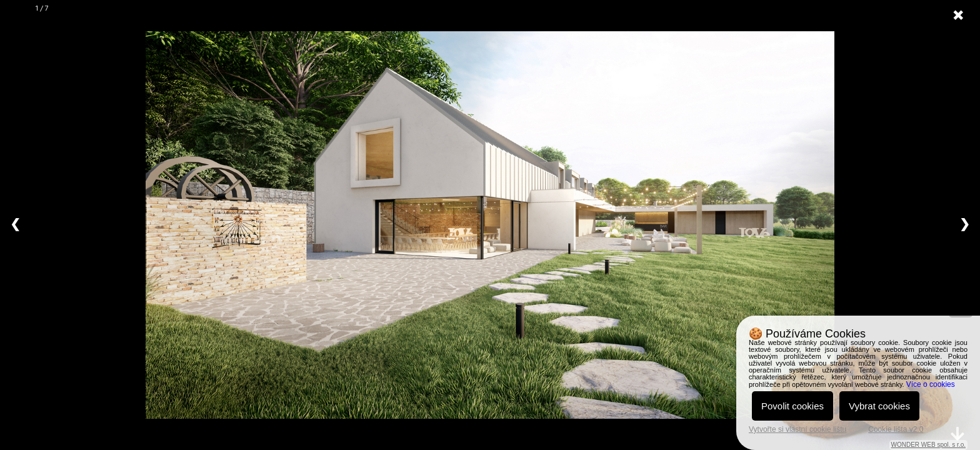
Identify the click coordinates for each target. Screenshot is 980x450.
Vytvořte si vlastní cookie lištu (797, 429)
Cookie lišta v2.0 (896, 429)
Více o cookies (931, 384)
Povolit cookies (792, 406)
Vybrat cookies (879, 406)
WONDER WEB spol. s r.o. (928, 445)
